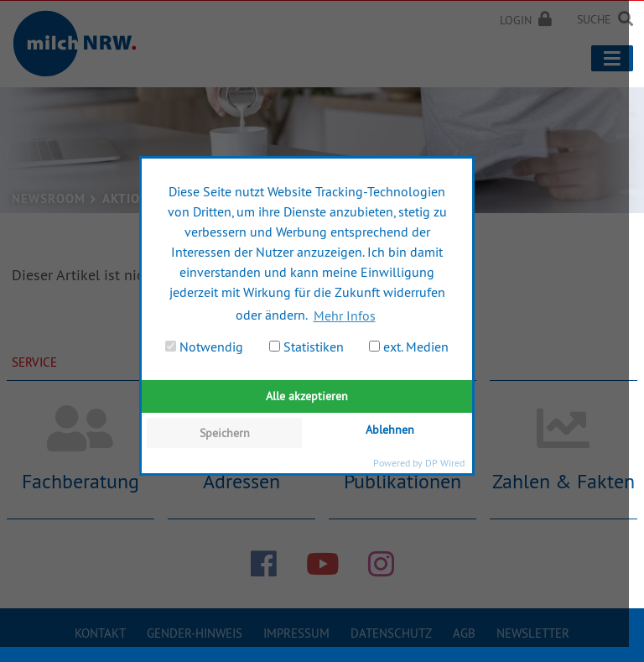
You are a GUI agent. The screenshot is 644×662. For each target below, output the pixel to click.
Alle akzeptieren (307, 396)
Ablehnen (390, 430)
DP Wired (445, 463)
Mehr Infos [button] (345, 315)
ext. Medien (409, 347)
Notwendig (204, 347)
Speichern (225, 433)
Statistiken (306, 347)
